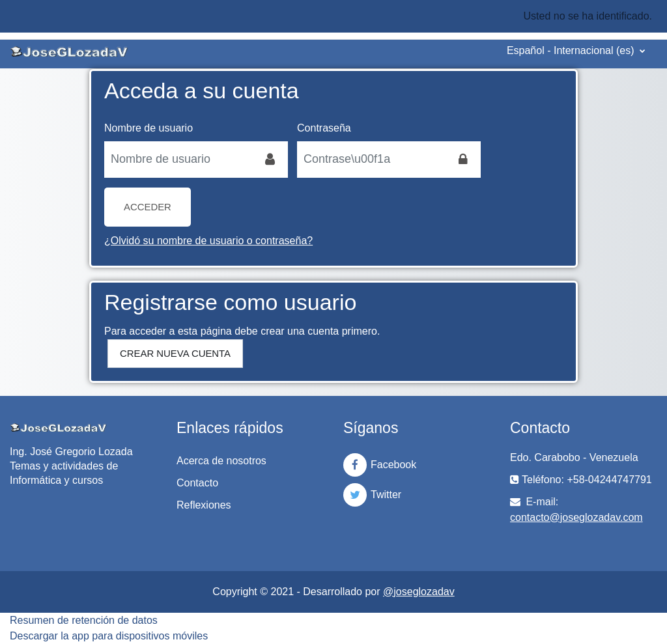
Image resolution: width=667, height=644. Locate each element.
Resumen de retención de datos (84, 620)
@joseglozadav (419, 592)
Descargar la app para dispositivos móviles (109, 636)
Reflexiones (204, 505)
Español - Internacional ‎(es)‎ (572, 50)
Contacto (197, 483)
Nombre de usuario (149, 128)
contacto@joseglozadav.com (576, 517)
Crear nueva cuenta (175, 353)
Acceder (148, 207)
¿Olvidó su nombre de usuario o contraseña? (208, 241)
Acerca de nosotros (221, 461)
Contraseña (324, 128)
